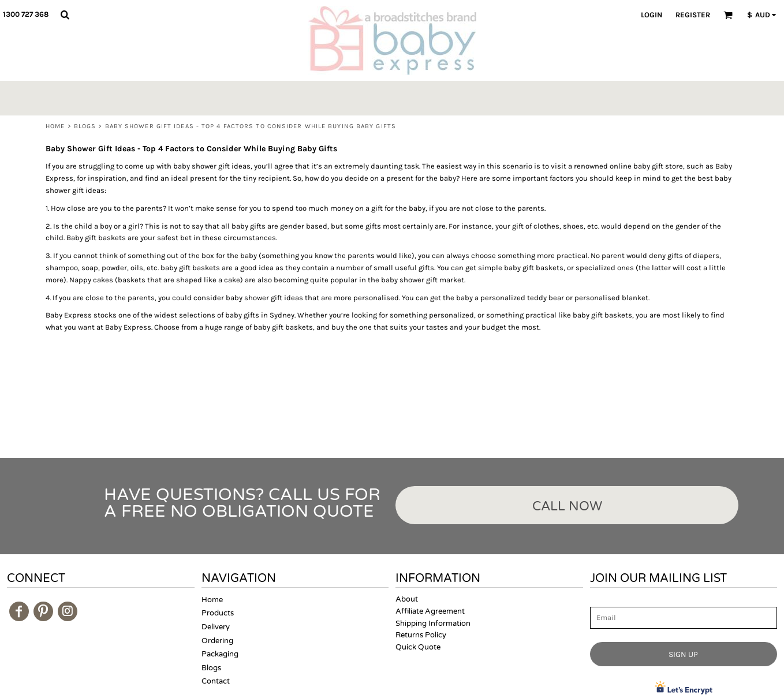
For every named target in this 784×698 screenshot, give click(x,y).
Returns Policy (421, 635)
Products (218, 613)
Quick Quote (418, 647)
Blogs (85, 126)
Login (652, 15)
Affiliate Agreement (430, 611)
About (407, 599)
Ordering (217, 641)
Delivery (216, 627)
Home (55, 126)
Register (693, 15)
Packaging (220, 654)
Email (600, 600)
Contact (216, 681)
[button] (65, 14)
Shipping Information (433, 624)
